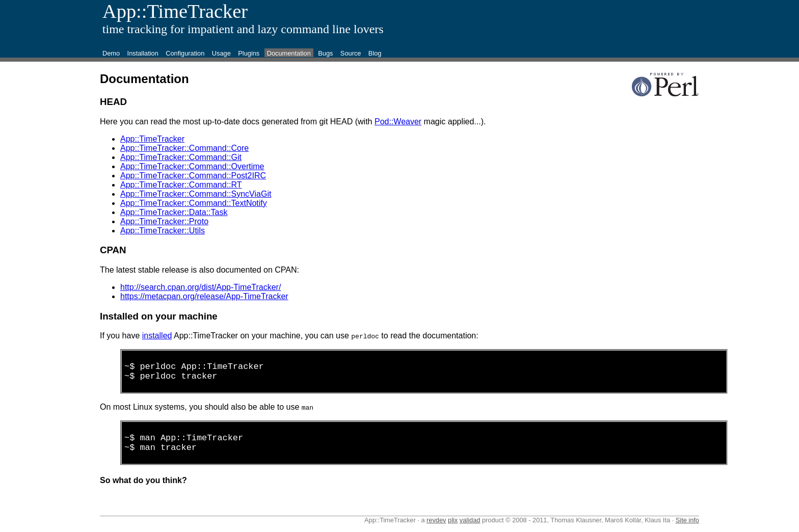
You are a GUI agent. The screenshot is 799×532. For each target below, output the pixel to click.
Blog (375, 53)
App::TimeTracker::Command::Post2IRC (193, 176)
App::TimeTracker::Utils (163, 231)
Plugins (249, 53)
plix (453, 528)
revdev (436, 528)
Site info (687, 528)
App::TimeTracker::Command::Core (184, 148)
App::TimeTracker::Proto (164, 221)
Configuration (185, 53)
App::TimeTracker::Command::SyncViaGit (196, 194)
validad (470, 528)
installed (157, 336)
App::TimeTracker (152, 139)
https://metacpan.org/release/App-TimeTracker (204, 296)
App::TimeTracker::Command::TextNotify (194, 203)
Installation (143, 53)
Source (351, 53)
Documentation (289, 53)
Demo (111, 53)
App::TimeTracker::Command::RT (181, 185)
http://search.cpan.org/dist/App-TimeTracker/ (201, 287)
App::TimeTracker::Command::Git (181, 157)
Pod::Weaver (398, 122)
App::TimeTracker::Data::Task (174, 212)
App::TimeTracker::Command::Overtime (192, 166)
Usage (221, 53)
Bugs (325, 53)
